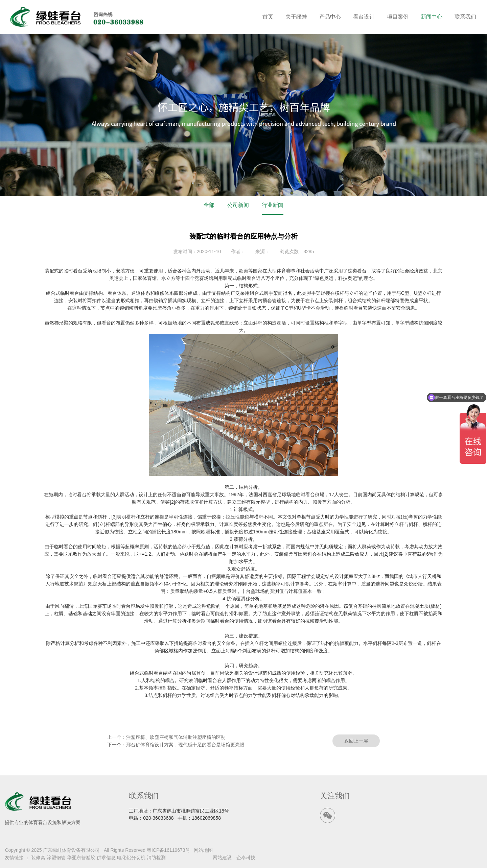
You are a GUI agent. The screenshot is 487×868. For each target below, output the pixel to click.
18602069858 (206, 818)
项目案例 (398, 17)
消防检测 (156, 858)
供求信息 (106, 858)
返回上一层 (356, 741)
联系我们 (465, 17)
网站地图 (203, 850)
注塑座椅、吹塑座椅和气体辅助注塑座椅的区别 (176, 737)
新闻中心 (432, 17)
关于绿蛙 (296, 17)
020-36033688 (158, 818)
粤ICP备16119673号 (168, 850)
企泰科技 (246, 858)
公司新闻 (238, 205)
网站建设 (222, 858)
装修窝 (38, 858)
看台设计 (364, 17)
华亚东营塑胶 (81, 858)
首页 (268, 17)
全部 (209, 205)
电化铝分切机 (131, 858)
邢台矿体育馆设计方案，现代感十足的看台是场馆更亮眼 (185, 745)
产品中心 (330, 17)
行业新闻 (273, 205)
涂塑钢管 (56, 858)
